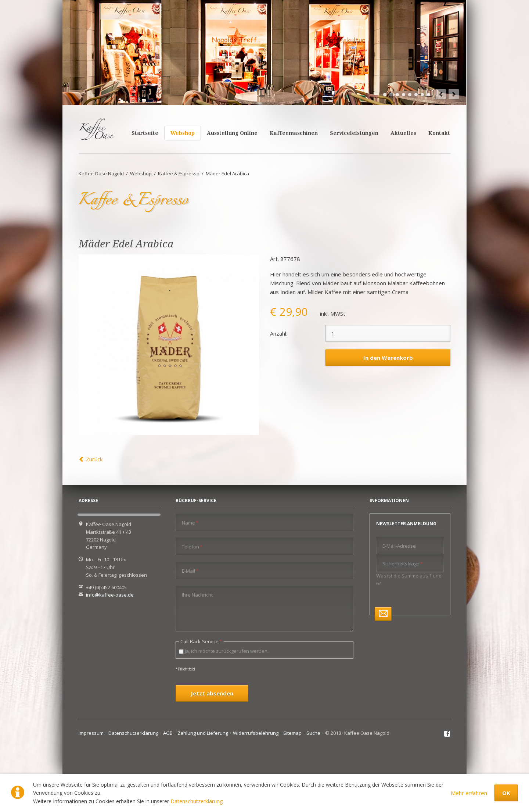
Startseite (145, 133)
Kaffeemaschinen (294, 133)
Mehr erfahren (469, 793)
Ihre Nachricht (197, 595)
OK (506, 793)
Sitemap (292, 733)
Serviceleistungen (354, 133)
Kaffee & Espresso (179, 174)
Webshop (183, 133)
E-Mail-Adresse (399, 546)
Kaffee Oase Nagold (101, 174)
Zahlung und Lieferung (203, 733)
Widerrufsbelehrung (256, 733)
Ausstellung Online (232, 133)
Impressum (91, 733)
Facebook (447, 734)
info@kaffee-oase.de (110, 595)
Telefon (192, 546)
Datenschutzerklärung (197, 801)
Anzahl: (279, 333)
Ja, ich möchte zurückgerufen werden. (227, 651)
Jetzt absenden (212, 693)
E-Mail (190, 571)
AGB (168, 733)
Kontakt (439, 133)
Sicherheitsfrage (403, 563)
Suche (313, 733)
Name (190, 523)
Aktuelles (403, 133)
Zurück (94, 459)
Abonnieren (383, 614)
